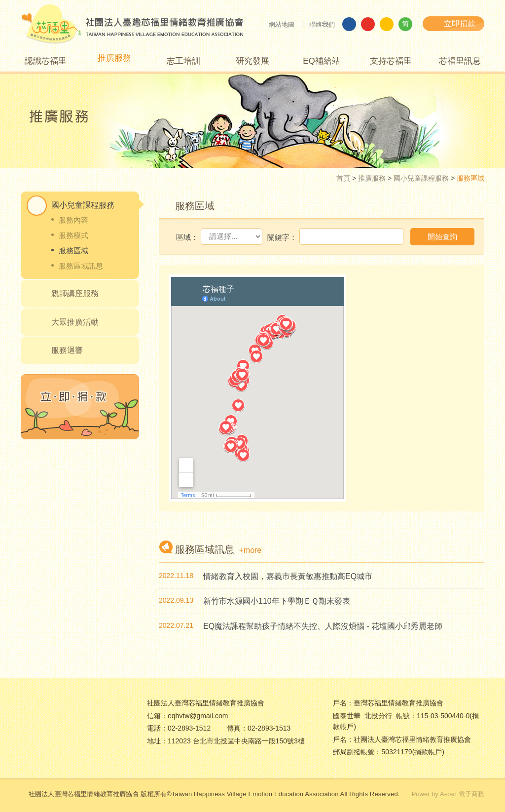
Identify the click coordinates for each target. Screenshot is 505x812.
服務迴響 (67, 350)
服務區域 (73, 251)
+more (250, 550)
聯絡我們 (322, 24)
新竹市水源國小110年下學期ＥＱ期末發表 (277, 601)
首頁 (343, 178)
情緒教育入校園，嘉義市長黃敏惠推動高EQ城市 (288, 576)
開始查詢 (442, 237)
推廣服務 (372, 178)
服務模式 (73, 235)
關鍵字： (282, 237)
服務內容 (73, 220)
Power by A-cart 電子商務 (448, 794)
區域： (187, 237)
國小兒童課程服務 (421, 178)
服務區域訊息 (81, 266)
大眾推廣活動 (75, 322)
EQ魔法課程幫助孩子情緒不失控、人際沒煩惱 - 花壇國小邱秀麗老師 (323, 626)
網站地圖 (282, 24)
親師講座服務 (75, 293)
